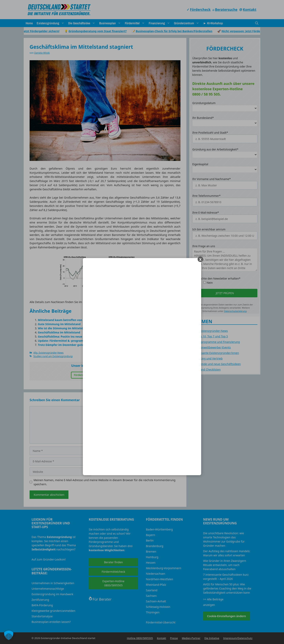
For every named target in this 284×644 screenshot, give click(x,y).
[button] (9, 635)
